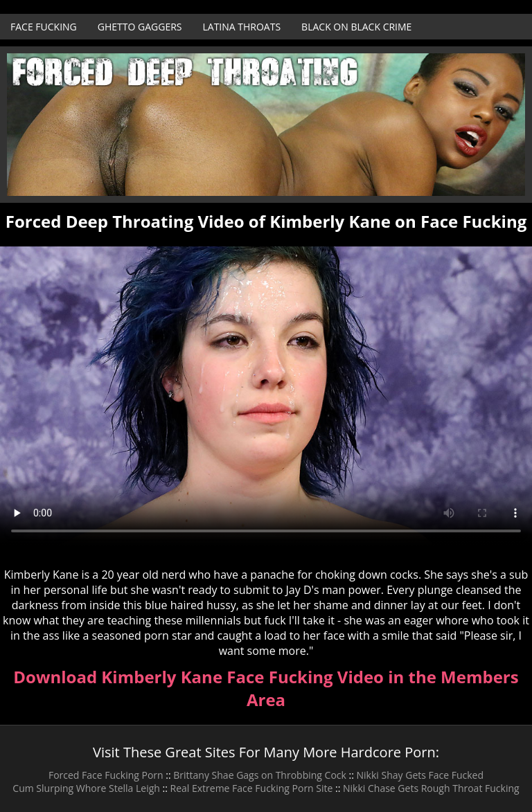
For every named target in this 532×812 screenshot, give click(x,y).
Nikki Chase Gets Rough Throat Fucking (431, 788)
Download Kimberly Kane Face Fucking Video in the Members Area (266, 688)
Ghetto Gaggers (140, 27)
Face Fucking (44, 27)
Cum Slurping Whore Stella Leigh (86, 788)
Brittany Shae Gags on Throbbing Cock (260, 775)
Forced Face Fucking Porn (106, 775)
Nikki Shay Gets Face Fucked (420, 775)
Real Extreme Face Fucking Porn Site (252, 788)
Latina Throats (241, 27)
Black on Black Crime (356, 27)
